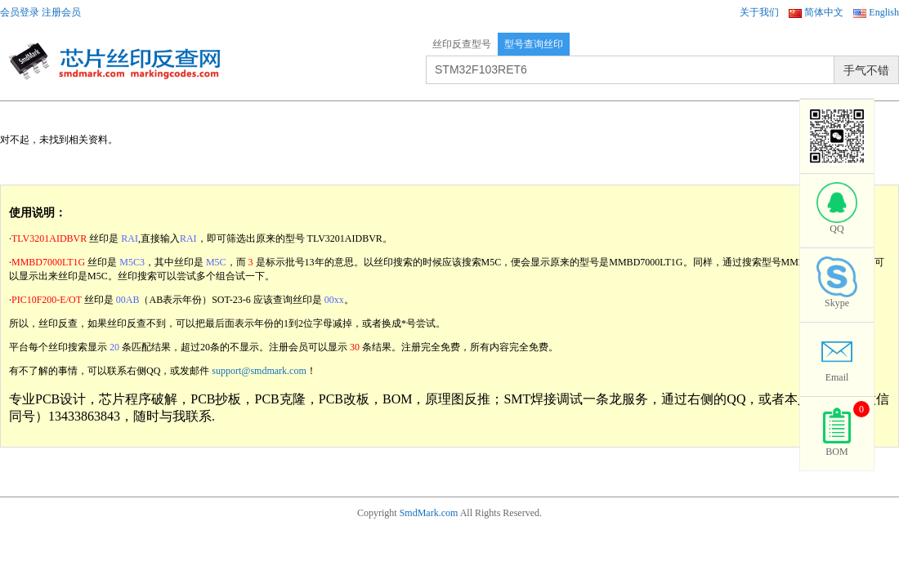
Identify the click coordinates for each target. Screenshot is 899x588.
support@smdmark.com (259, 371)
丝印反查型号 (462, 44)
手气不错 (866, 70)
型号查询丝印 (534, 44)
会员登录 (20, 12)
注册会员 (61, 12)
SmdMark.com (429, 513)
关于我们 (759, 12)
